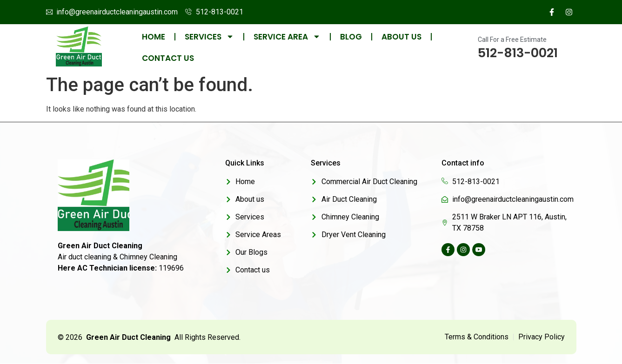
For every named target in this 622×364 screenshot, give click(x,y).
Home (154, 37)
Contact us (168, 58)
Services (209, 37)
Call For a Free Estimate (512, 40)
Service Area (287, 37)
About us (401, 37)
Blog (351, 37)
